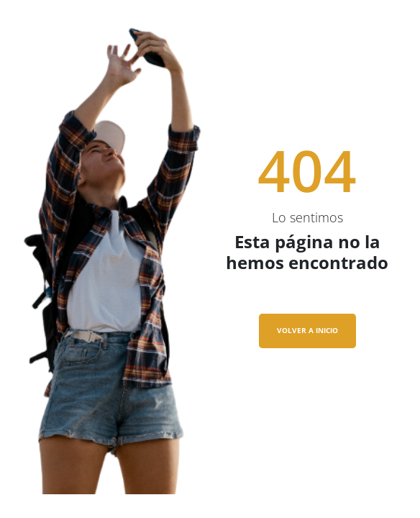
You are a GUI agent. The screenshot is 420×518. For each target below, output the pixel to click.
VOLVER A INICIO (307, 331)
